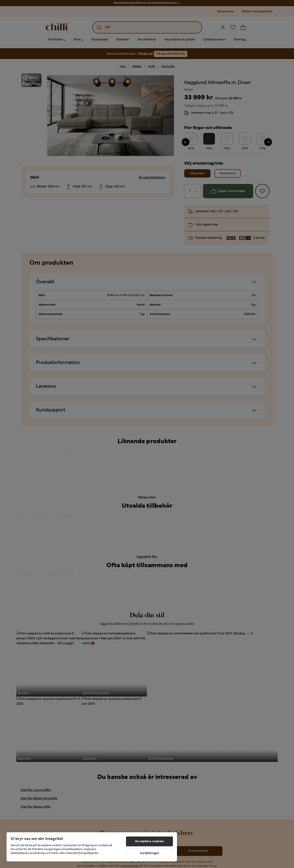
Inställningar (149, 853)
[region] (92, 847)
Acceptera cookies (149, 841)
